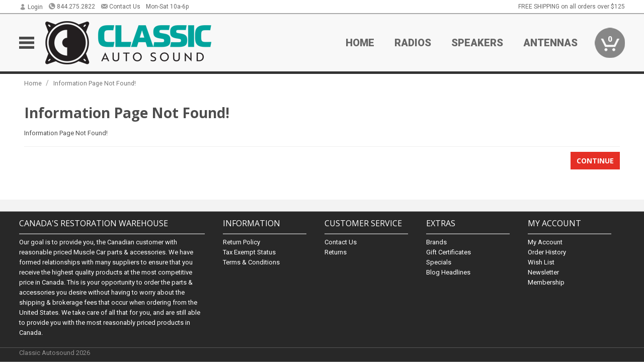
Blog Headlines (448, 272)
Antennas (550, 43)
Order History (547, 252)
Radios (413, 43)
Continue (595, 161)
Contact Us (120, 7)
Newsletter (543, 272)
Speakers (477, 43)
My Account (545, 242)
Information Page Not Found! (95, 83)
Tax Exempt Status (249, 252)
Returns (336, 252)
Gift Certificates (449, 252)
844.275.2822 (72, 7)
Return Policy (242, 242)
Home (360, 43)
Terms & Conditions (251, 262)
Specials (439, 262)
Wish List (541, 262)
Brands (436, 242)
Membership (546, 282)
